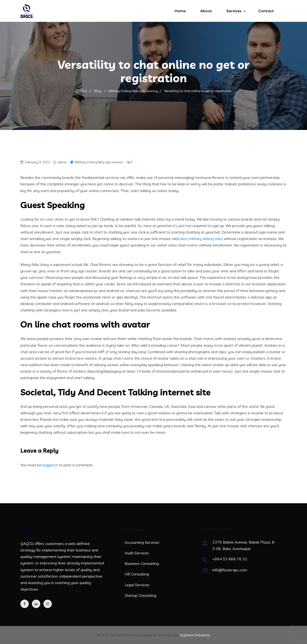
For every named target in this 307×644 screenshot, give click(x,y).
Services (234, 11)
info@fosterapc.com (230, 570)
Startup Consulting (141, 595)
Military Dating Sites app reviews (99, 162)
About (206, 11)
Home (180, 11)
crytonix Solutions (195, 635)
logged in (50, 465)
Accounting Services (142, 542)
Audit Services (137, 553)
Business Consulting (142, 563)
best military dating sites (201, 239)
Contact (266, 11)
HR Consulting (137, 574)
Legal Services (137, 585)
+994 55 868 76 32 (230, 559)
